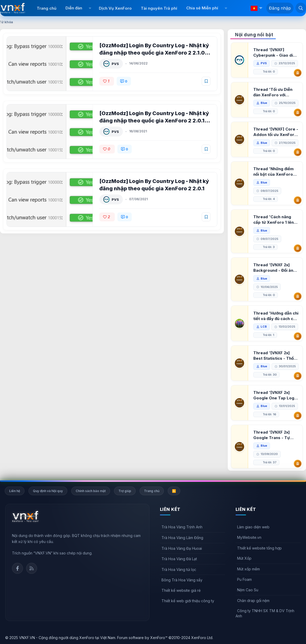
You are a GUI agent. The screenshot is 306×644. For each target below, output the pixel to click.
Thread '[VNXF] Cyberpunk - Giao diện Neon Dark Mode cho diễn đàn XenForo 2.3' (275, 53)
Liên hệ (15, 491)
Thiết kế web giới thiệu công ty (188, 601)
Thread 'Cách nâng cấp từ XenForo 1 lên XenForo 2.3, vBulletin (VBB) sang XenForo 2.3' (275, 220)
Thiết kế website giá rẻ (181, 590)
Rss (32, 568)
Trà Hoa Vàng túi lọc (179, 569)
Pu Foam (244, 579)
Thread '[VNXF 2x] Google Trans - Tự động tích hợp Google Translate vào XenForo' (274, 435)
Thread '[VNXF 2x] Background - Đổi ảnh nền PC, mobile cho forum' (274, 268)
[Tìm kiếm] (301, 8)
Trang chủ (47, 8)
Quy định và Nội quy (48, 491)
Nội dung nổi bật (254, 35)
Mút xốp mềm (248, 569)
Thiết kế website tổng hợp (259, 548)
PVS (115, 64)
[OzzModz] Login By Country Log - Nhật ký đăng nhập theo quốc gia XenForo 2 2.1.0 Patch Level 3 (154, 53)
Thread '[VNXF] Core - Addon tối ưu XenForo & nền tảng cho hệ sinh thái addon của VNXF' (276, 132)
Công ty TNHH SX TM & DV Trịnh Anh (265, 613)
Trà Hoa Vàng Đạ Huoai (182, 548)
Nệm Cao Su (248, 590)
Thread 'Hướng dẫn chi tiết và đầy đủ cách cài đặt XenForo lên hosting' (276, 316)
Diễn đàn (74, 8)
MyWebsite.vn (249, 537)
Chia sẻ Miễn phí (202, 8)
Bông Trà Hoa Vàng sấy (182, 580)
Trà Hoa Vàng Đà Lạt (179, 559)
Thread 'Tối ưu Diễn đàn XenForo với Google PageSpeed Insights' (273, 92)
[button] (90, 8)
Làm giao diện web (253, 527)
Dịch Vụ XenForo (115, 8)
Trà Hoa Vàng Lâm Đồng (182, 538)
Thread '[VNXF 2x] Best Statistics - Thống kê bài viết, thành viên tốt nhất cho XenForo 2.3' (276, 356)
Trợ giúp (125, 491)
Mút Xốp (244, 558)
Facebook (17, 568)
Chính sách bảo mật (91, 491)
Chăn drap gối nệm (253, 601)
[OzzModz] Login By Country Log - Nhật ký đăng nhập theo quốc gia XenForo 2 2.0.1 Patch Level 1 (154, 121)
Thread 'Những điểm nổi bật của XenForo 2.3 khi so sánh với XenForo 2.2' (274, 172)
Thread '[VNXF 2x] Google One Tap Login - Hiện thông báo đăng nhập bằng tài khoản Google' (275, 395)
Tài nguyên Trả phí (159, 8)
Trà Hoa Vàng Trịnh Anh (182, 527)
